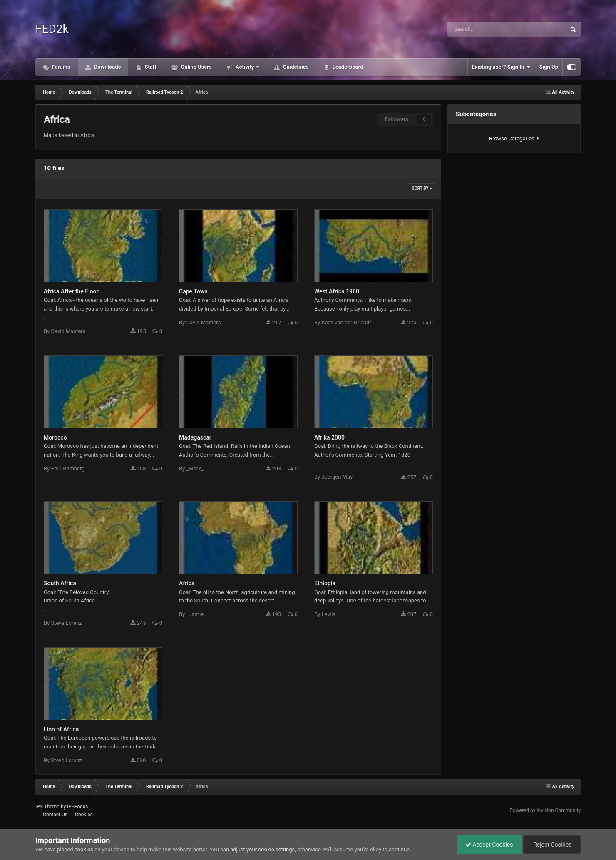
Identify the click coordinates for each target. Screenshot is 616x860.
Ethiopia (325, 583)
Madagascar (195, 437)
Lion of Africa (61, 729)
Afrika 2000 (329, 437)
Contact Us (55, 815)
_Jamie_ (196, 614)
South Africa (60, 583)
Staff (150, 67)
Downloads (107, 67)
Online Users (196, 67)
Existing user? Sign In (501, 67)
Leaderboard (347, 67)
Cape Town (193, 291)
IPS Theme (47, 807)
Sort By (422, 188)
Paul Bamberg (68, 469)
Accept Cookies (489, 845)
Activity (245, 67)
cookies (84, 849)
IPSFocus (77, 807)
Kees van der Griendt (346, 322)
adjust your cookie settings (262, 849)
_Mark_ (195, 469)
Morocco (55, 437)
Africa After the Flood (72, 291)
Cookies (84, 815)
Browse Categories (514, 138)
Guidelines (295, 67)
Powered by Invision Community (545, 810)
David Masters (68, 331)
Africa (187, 583)
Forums (60, 67)
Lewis (328, 614)
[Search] (483, 29)
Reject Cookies (552, 845)
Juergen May (337, 477)
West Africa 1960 (337, 291)
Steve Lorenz (66, 623)
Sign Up (549, 67)
